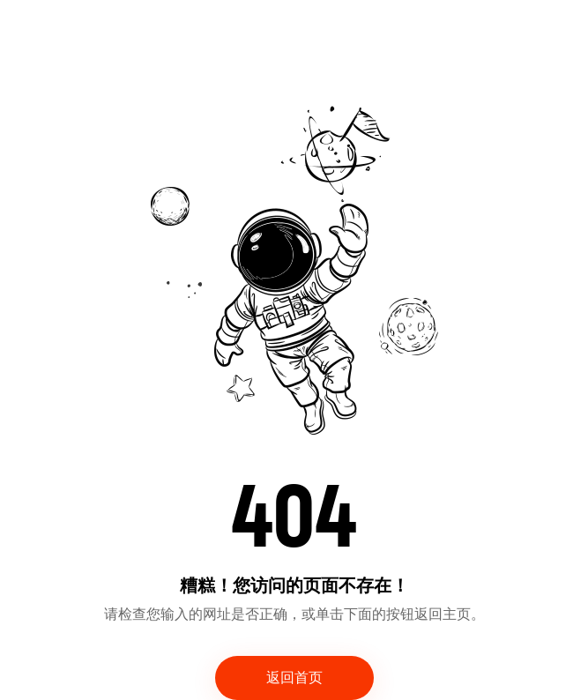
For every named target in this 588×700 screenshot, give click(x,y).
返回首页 (294, 678)
